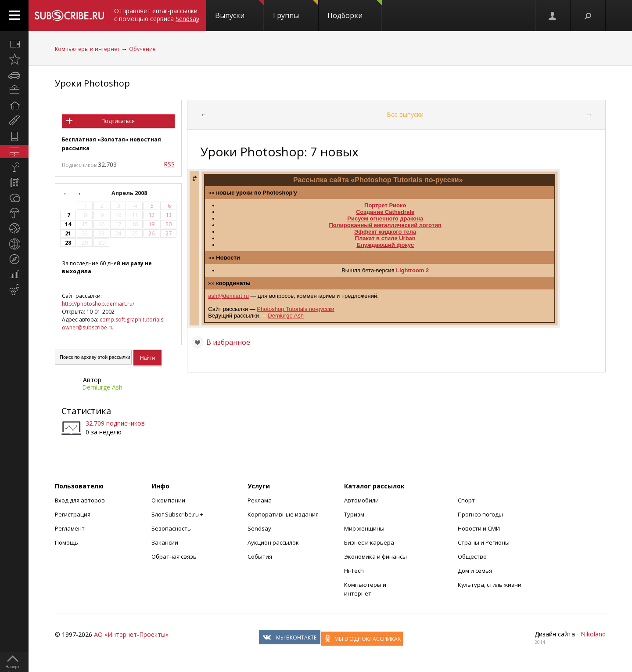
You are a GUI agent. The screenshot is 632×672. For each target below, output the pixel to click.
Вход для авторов (80, 500)
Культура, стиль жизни (490, 585)
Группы (296, 10)
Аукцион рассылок (273, 542)
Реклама (260, 500)
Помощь (66, 542)
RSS (169, 164)
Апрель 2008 (130, 193)
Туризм (354, 514)
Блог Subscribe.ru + (178, 514)
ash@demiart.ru (228, 296)
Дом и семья (475, 571)
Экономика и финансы (375, 556)
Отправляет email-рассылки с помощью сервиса (157, 15)
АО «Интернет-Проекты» (131, 634)
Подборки (355, 10)
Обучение (142, 49)
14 (68, 224)
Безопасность (171, 528)
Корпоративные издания (283, 514)
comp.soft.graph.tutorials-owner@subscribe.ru (113, 323)
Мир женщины (364, 528)
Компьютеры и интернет (87, 49)
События (260, 556)
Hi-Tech (354, 571)
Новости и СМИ (479, 528)
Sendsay (259, 528)
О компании (168, 500)
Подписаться (118, 121)
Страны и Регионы (484, 542)
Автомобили (361, 500)
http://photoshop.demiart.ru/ (98, 304)
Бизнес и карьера (369, 542)
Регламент (70, 528)
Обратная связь (174, 556)
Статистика (86, 411)
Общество (472, 556)
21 (68, 233)
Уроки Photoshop (92, 83)
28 (68, 243)
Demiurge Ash (102, 387)
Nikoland (593, 634)
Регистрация (73, 514)
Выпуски (239, 10)
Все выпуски (405, 114)
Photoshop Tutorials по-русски (296, 309)
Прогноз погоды (480, 514)
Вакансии (165, 542)
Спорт (466, 500)
